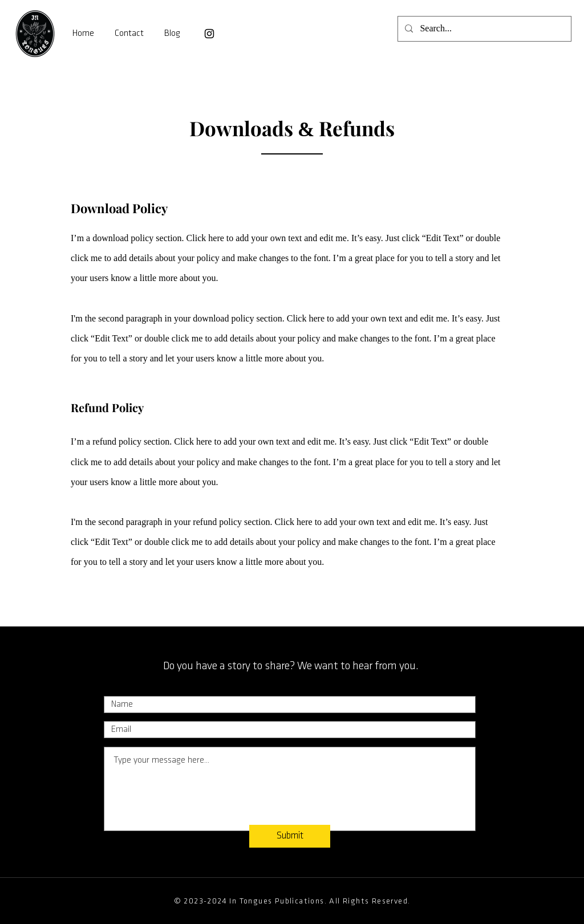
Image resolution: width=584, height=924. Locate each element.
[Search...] (483, 29)
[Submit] (290, 836)
